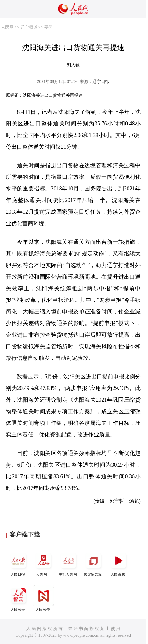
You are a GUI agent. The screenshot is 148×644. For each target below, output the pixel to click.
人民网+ (43, 563)
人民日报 (18, 563)
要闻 (49, 27)
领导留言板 (93, 563)
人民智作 (43, 598)
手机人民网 (68, 563)
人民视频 (118, 563)
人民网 (7, 27)
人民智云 (18, 598)
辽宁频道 (29, 27)
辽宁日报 (101, 82)
